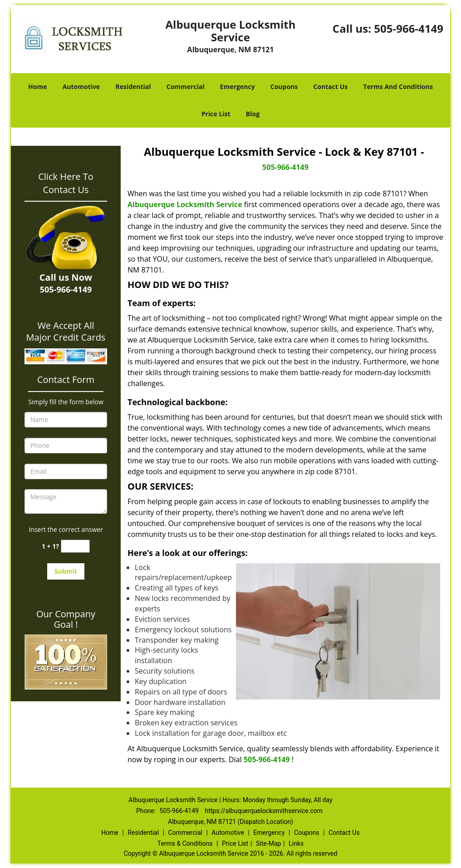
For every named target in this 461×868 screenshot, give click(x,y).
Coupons (284, 87)
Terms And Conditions (398, 87)
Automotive (81, 87)
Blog (253, 114)
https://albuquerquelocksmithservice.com (264, 811)
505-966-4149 (409, 28)
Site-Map (268, 843)
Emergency (238, 87)
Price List (216, 114)
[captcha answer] (75, 546)
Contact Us (330, 87)
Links (296, 843)
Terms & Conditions (185, 843)
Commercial (186, 87)
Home (37, 87)
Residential (133, 87)
